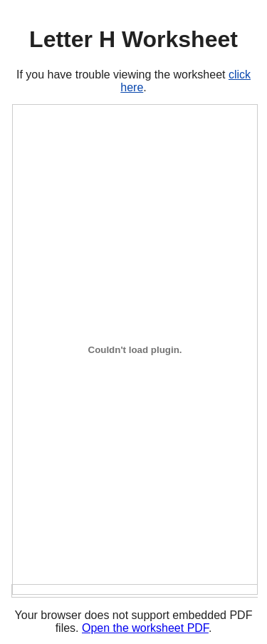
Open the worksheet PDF (145, 628)
